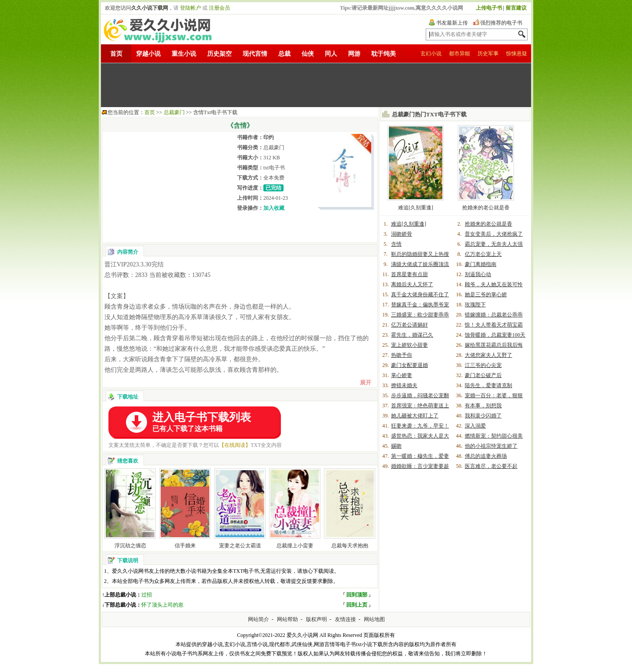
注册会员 (219, 8)
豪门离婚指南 (481, 264)
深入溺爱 (475, 426)
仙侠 (308, 54)
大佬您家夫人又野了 (488, 355)
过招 (147, 595)
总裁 (284, 54)
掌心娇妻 (402, 375)
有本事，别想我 (483, 406)
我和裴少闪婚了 (483, 416)
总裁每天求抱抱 (350, 546)
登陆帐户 (190, 8)
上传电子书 (489, 8)
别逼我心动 (478, 274)
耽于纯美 (384, 54)
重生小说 (184, 54)
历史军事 (488, 54)
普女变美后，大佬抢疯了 (494, 234)
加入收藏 (274, 208)
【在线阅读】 (235, 445)
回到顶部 (357, 595)
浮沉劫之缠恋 (130, 546)
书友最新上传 (452, 23)
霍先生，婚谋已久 (412, 335)
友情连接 (345, 619)
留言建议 (516, 8)
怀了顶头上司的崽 (162, 605)
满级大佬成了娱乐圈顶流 (420, 264)
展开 (366, 383)
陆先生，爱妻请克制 (488, 385)
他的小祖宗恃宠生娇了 (491, 446)
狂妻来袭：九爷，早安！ (420, 426)
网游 (354, 54)
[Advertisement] (316, 85)
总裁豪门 (174, 112)
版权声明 (316, 619)
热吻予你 (402, 355)
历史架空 (219, 54)
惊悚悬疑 (517, 54)
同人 (331, 54)
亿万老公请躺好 (409, 325)
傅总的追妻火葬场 (486, 456)
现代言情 (255, 54)
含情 (396, 244)
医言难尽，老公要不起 (491, 466)
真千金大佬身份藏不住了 (420, 295)
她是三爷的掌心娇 (486, 295)
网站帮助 (287, 619)
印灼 (269, 137)
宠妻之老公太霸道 (240, 546)
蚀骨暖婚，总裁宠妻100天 (495, 335)
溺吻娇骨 (402, 234)
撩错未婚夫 (404, 385)
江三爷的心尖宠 (483, 365)
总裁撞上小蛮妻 (295, 546)
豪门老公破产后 (483, 375)
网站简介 (259, 619)
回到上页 (357, 605)
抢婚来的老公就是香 (486, 208)
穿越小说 (148, 54)
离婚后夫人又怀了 (412, 284)
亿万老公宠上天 (483, 254)
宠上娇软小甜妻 (409, 345)
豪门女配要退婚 (409, 365)
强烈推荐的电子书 (501, 23)
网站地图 (374, 619)
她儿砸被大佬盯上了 (415, 416)
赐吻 (396, 446)
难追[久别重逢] (416, 208)
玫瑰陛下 (475, 305)
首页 (116, 54)
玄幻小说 (431, 54)
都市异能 (460, 54)
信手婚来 (185, 546)
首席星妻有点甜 (409, 274)
